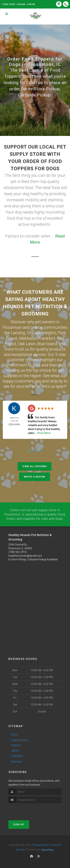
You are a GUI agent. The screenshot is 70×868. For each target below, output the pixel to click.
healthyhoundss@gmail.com (25, 555)
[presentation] (28, 809)
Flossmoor (12, 327)
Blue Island (47, 343)
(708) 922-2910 (18, 551)
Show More (44, 432)
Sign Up (19, 823)
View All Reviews (35, 466)
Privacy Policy (41, 844)
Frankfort (47, 338)
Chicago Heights (41, 332)
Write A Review (35, 476)
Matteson (28, 338)
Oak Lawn (27, 343)
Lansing (18, 332)
